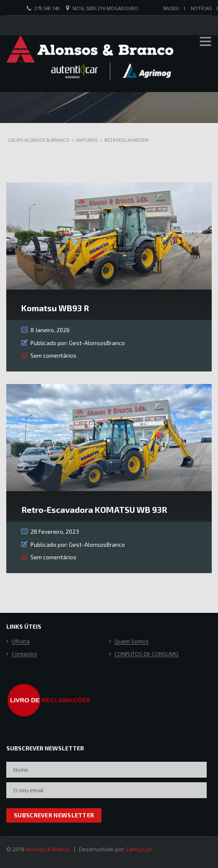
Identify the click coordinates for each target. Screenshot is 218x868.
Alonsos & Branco (48, 849)
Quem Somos (132, 642)
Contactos (24, 654)
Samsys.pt (138, 849)
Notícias (201, 8)
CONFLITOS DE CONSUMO (147, 654)
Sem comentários (53, 355)
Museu (171, 8)
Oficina (21, 642)
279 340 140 (47, 8)
